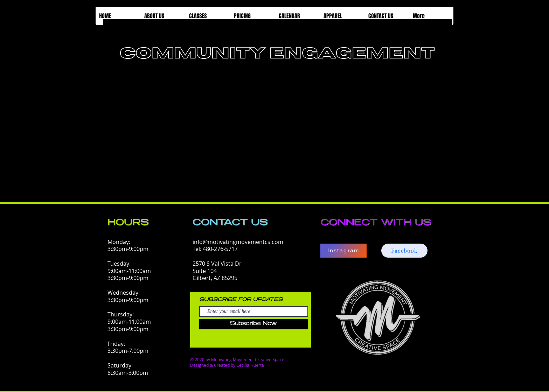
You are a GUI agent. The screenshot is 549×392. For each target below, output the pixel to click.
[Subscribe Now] (253, 324)
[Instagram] (343, 251)
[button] (163, 16)
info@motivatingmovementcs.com (238, 242)
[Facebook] (404, 251)
